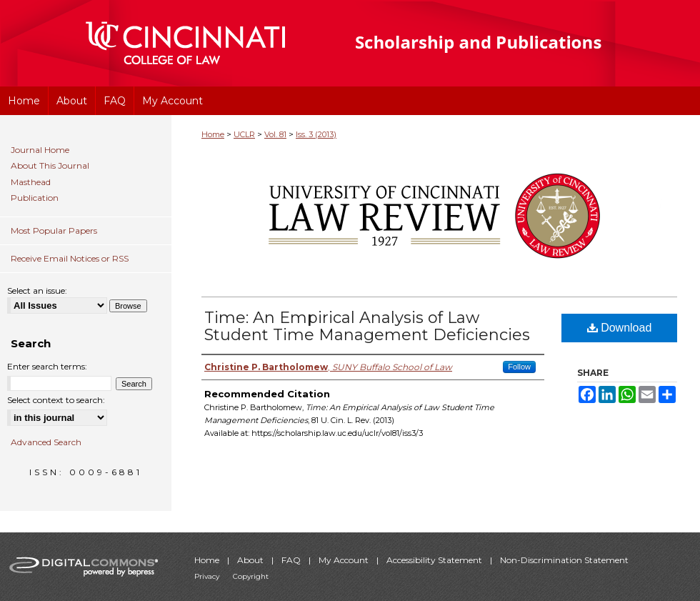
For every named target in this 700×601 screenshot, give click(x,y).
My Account (345, 560)
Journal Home (40, 150)
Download (620, 328)
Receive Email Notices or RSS (70, 258)
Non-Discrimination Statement (564, 560)
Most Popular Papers (54, 230)
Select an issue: (37, 290)
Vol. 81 (275, 134)
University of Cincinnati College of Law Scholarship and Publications (504, 43)
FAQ (292, 560)
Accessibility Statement (435, 560)
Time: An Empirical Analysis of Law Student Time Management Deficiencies (367, 326)
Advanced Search (46, 442)
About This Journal (50, 166)
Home (213, 134)
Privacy (208, 576)
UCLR (244, 134)
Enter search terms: (47, 366)
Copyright (251, 576)
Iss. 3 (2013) (316, 134)
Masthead (31, 182)
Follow (519, 367)
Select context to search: (56, 400)
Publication (35, 198)
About (251, 560)
